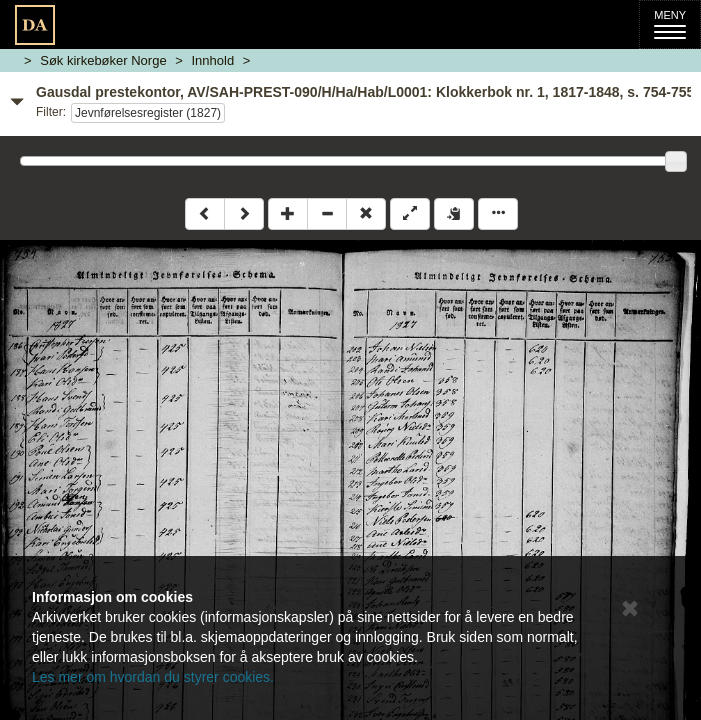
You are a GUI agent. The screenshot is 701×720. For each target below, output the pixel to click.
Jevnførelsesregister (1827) (148, 113)
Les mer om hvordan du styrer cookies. (153, 677)
